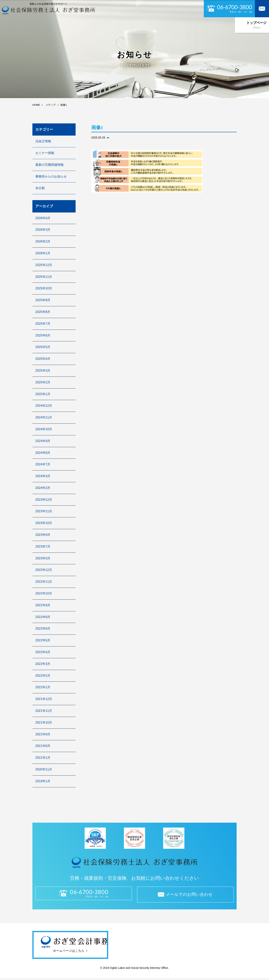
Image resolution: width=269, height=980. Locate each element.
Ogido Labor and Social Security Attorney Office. (139, 969)
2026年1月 (43, 253)
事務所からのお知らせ (51, 176)
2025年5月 (43, 347)
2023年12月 (44, 500)
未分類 (40, 188)
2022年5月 (43, 640)
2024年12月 (44, 406)
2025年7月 (43, 324)
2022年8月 (43, 617)
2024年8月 (43, 453)
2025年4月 (43, 359)
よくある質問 (219, 25)
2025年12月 (44, 265)
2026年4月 (43, 218)
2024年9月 (43, 441)
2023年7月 (43, 547)
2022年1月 (43, 687)
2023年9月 (43, 535)
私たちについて (51, 25)
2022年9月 (43, 605)
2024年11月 (44, 417)
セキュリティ (145, 25)
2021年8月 (43, 746)
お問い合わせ (248, 25)
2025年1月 (43, 394)
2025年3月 (43, 371)
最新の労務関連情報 (49, 165)
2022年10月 (44, 593)
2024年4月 (43, 476)
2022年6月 (43, 629)
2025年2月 (43, 382)
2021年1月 (43, 758)
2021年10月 (44, 722)
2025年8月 (43, 312)
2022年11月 (44, 582)
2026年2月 (43, 241)
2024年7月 (43, 464)
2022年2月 (43, 676)
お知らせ (193, 25)
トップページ (21, 25)
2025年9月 (43, 300)
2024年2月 (43, 488)
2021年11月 (44, 711)
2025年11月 (44, 277)
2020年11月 (44, 769)
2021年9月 (43, 734)
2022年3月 (43, 664)
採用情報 (170, 25)
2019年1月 (43, 781)
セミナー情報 (45, 153)
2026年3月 (43, 230)
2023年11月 (44, 511)
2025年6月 (43, 335)
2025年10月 (44, 288)
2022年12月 (44, 570)
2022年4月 (43, 652)
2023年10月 (44, 523)
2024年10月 (44, 429)
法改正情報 (43, 141)
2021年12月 (44, 699)
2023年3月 (43, 558)
